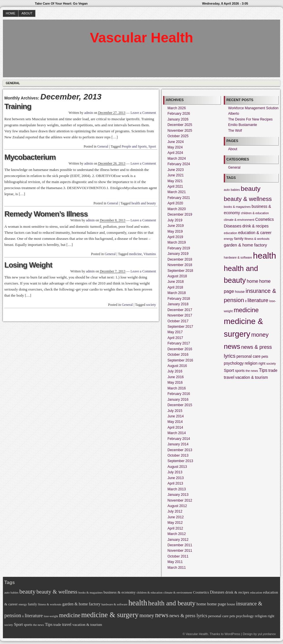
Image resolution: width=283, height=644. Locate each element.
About (27, 13)
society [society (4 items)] (271, 364)
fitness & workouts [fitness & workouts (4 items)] (257, 239)
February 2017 (179, 343)
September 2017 (180, 327)
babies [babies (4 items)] (235, 190)
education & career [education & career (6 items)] (255, 233)
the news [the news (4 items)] (252, 371)
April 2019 (175, 237)
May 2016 (175, 383)
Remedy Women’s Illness (46, 214)
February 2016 (179, 394)
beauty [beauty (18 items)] (251, 189)
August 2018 (177, 276)
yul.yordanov (267, 634)
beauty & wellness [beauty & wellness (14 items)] (248, 199)
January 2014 (178, 444)
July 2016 (175, 371)
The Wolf (235, 131)
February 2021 (179, 198)
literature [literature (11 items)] (258, 300)
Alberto (234, 114)
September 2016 (180, 360)
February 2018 (179, 299)
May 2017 (175, 332)
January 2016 (178, 400)
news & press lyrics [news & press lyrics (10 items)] (188, 616)
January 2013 (178, 495)
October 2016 (178, 355)
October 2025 (178, 136)
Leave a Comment (143, 113)
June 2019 (176, 226)
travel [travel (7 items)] (229, 377)
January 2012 (178, 540)
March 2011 (177, 568)
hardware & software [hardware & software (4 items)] (238, 257)
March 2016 (177, 388)
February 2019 (179, 248)
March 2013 (177, 489)
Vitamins (150, 254)
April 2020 (175, 203)
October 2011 (178, 556)
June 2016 (176, 377)
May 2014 (175, 422)
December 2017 (180, 310)
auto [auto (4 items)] (227, 190)
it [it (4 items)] (246, 301)
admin (89, 113)
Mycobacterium (30, 157)
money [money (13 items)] (260, 335)
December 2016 (180, 349)
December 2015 (180, 405)
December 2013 (180, 450)
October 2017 (178, 321)
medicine (135, 254)
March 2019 (177, 242)
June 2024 (176, 142)
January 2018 (178, 304)
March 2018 (177, 293)
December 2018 (180, 259)
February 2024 (179, 164)
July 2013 (175, 472)
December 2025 (180, 125)
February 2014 (179, 439)
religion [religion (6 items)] (251, 363)
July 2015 (175, 411)
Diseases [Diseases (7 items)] (233, 226)
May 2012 (175, 523)
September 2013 (180, 461)
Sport (152, 146)
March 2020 (177, 209)
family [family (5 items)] (239, 239)
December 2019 (180, 214)
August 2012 (177, 506)
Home (11, 13)
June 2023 (176, 170)
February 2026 (179, 114)
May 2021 (175, 181)
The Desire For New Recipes (250, 119)
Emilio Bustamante (243, 125)
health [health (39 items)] (265, 256)
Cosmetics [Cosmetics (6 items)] (265, 220)
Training (18, 106)
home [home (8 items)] (253, 281)
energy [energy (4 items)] (229, 239)
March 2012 (177, 534)
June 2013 (176, 478)
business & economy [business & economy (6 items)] (120, 592)
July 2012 (175, 511)
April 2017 (175, 338)
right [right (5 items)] (262, 364)
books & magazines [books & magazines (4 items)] (237, 207)
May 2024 (175, 147)
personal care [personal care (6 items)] (248, 356)
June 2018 (176, 282)
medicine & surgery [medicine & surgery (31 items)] (110, 615)
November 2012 (180, 500)
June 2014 (176, 416)
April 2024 (175, 153)
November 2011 (180, 551)
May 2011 (175, 562)
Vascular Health (141, 38)
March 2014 (177, 433)
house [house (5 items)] (240, 292)
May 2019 (175, 231)
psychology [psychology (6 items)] (234, 363)
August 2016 (177, 366)
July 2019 (175, 220)
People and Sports (134, 146)
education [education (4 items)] (230, 233)
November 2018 (180, 265)
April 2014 (175, 428)
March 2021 (177, 192)
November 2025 (180, 131)
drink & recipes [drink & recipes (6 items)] (255, 226)
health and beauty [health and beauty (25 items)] (172, 603)
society (151, 305)
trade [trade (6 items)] (273, 371)
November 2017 (180, 315)
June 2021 (176, 175)
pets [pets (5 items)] (265, 357)
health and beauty (144, 203)
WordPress (232, 634)
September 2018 (180, 271)
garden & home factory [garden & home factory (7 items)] (245, 245)
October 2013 (178, 455)
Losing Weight (28, 265)
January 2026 (178, 119)
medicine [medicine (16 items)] (246, 310)
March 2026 (177, 108)
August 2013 (177, 467)
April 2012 (175, 528)
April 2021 (175, 187)
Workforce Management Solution (253, 108)
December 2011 (180, 545)
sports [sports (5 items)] (240, 371)
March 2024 (177, 159)
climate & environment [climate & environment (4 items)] (239, 220)
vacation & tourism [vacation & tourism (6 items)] (252, 377)
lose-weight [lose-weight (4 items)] (51, 616)
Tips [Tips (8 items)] (263, 370)
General (13, 83)
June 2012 (176, 517)
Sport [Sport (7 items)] (229, 370)
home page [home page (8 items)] (217, 604)
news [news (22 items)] (232, 346)
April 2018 (175, 287)
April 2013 (175, 483)
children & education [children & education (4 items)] (255, 213)
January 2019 (178, 254)
